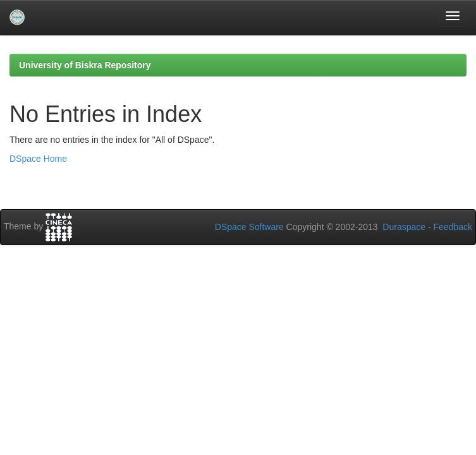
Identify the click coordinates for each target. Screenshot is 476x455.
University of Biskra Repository (85, 65)
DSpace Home (38, 159)
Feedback (453, 227)
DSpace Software (249, 227)
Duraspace (404, 227)
